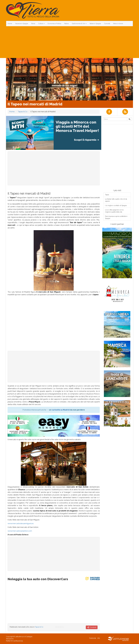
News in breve (118, 24)
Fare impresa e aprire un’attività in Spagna (116, 217)
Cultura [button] (41, 24)
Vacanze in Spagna (22, 24)
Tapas (107, 195)
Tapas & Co (23, 112)
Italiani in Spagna (95, 24)
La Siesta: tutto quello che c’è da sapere (116, 200)
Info (99, 638)
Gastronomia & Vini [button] (79, 24)
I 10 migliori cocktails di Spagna (116, 205)
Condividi (92, 627)
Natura (66, 24)
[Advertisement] (69, 42)
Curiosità (107, 24)
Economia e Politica (54, 24)
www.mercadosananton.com (20, 531)
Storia (33, 24)
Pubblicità (93, 638)
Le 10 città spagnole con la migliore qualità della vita (114, 211)
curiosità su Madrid (61, 410)
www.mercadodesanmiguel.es (21, 523)
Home (10, 24)
